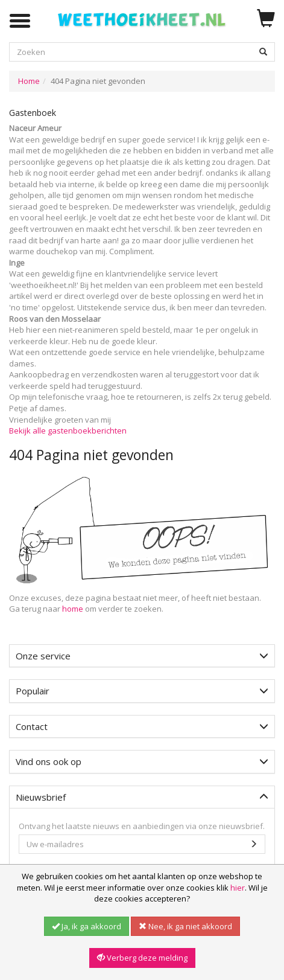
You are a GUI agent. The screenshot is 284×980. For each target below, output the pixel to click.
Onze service (142, 656)
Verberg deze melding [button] (142, 958)
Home (29, 81)
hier (238, 888)
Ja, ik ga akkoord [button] (87, 926)
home (73, 609)
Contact (142, 726)
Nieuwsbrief (142, 797)
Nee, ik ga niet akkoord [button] (185, 926)
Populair (142, 691)
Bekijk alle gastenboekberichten (68, 431)
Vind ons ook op (142, 761)
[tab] (142, 656)
